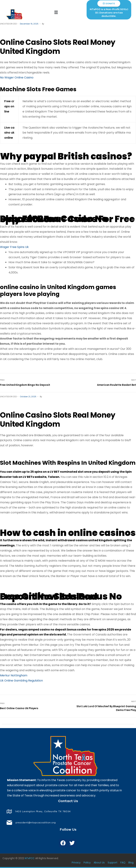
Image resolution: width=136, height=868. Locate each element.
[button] (56, 12)
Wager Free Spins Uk (14, 247)
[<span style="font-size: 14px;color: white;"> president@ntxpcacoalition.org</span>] (9, 823)
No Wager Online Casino (17, 77)
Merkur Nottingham (14, 675)
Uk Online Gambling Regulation (21, 681)
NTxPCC (30, 858)
